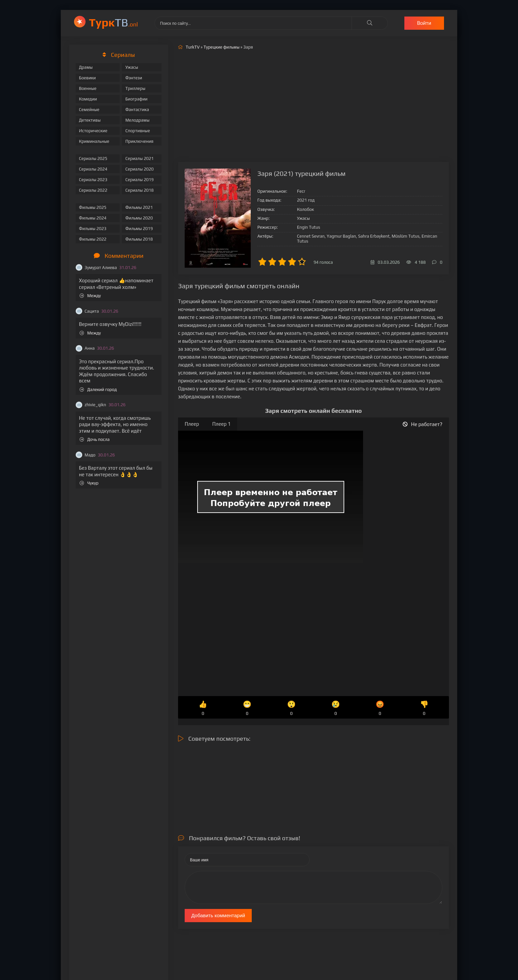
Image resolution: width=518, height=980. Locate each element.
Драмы (86, 67)
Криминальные (94, 141)
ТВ (113, 22)
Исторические (93, 131)
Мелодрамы (137, 120)
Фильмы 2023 (93, 229)
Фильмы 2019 (139, 229)
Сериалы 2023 (93, 180)
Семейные (89, 110)
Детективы (90, 120)
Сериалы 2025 (93, 158)
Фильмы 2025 (93, 207)
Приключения (139, 141)
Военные (88, 88)
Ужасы (132, 67)
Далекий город (98, 390)
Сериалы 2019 (139, 180)
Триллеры (135, 88)
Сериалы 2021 (139, 158)
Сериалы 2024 (93, 169)
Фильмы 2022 (93, 239)
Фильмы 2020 (139, 218)
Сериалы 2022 (93, 190)
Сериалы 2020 (139, 169)
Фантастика (137, 110)
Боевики (87, 78)
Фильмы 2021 (139, 207)
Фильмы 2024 (93, 218)
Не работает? (423, 424)
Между (90, 296)
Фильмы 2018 (139, 239)
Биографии (136, 99)
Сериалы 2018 (139, 190)
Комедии (88, 99)
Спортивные (137, 131)
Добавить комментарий (218, 915)
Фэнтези (134, 78)
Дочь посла (95, 439)
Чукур (89, 483)
